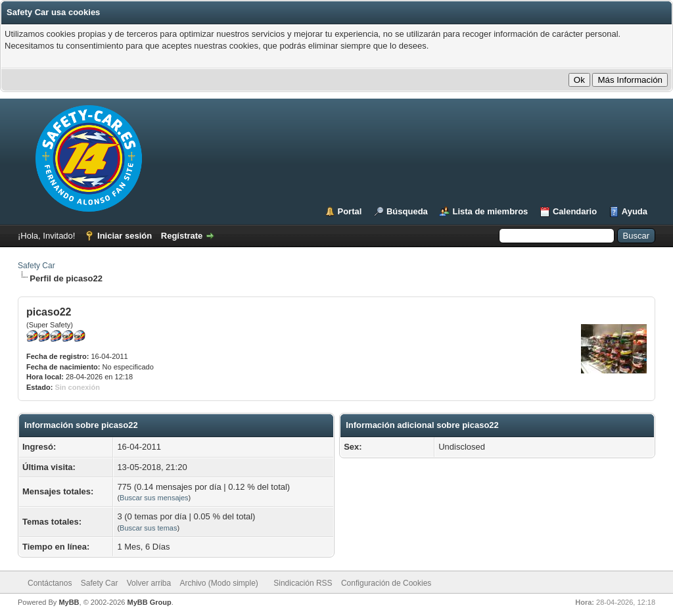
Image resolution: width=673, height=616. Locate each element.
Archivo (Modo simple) (219, 583)
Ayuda (635, 211)
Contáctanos (50, 583)
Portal (350, 211)
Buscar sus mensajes (154, 498)
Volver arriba (149, 583)
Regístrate (182, 236)
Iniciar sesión (125, 236)
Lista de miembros (490, 211)
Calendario (575, 211)
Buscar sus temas (148, 528)
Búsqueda (407, 211)
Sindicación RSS (303, 583)
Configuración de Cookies (386, 583)
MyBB (69, 602)
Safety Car (36, 266)
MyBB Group (149, 602)
